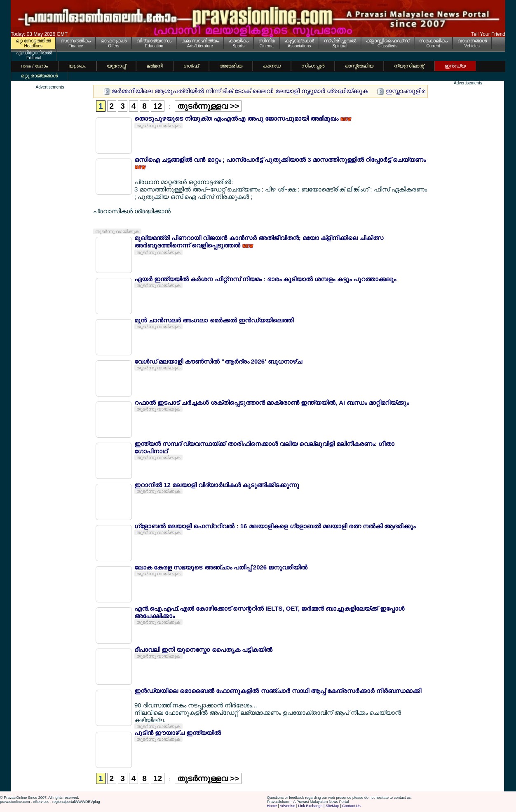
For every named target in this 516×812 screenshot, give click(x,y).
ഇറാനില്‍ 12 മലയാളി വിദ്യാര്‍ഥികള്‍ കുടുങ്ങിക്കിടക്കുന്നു (217, 485)
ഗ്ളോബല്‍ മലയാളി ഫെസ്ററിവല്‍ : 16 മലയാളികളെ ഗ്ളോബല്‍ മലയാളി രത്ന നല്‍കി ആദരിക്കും (275, 526)
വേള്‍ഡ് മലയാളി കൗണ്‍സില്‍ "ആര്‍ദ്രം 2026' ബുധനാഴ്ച (218, 361)
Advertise (288, 806)
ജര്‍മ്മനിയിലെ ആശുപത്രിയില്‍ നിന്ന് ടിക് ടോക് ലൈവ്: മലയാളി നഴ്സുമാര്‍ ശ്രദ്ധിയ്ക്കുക (240, 91)
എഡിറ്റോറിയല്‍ (34, 53)
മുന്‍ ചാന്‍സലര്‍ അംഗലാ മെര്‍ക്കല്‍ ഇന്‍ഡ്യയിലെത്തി (214, 320)
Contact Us (351, 806)
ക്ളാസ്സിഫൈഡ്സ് (388, 41)
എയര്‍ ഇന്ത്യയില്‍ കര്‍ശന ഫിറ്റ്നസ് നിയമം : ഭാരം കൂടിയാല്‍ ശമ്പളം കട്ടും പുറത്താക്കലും (265, 279)
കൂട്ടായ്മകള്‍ (299, 41)
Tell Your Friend (488, 34)
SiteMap (332, 806)
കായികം (239, 41)
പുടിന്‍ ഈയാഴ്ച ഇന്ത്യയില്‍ (178, 733)
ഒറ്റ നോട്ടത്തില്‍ (33, 41)
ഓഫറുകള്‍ (114, 41)
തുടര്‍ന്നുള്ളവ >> (208, 106)
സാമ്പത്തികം (76, 41)
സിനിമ (267, 41)
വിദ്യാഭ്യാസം (154, 41)
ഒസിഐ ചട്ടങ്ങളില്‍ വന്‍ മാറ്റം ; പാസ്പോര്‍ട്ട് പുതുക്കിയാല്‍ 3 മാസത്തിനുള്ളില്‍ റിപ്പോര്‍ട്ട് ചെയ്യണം (280, 160)
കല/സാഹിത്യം (200, 41)
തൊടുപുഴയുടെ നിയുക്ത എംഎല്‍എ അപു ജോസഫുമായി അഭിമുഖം (237, 118)
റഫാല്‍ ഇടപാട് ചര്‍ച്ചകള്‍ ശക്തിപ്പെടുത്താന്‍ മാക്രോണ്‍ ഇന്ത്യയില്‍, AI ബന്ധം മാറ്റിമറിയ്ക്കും (272, 402)
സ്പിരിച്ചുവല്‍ (340, 41)
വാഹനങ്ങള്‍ (472, 41)
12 (158, 106)
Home (272, 806)
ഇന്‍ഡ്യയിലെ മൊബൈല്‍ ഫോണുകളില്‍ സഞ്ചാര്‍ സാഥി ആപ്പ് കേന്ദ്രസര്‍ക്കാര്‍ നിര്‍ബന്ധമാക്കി (278, 691)
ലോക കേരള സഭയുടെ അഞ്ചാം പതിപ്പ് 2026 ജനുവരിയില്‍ (221, 567)
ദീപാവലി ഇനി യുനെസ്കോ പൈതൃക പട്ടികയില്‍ (203, 650)
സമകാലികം (433, 41)
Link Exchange (311, 806)
